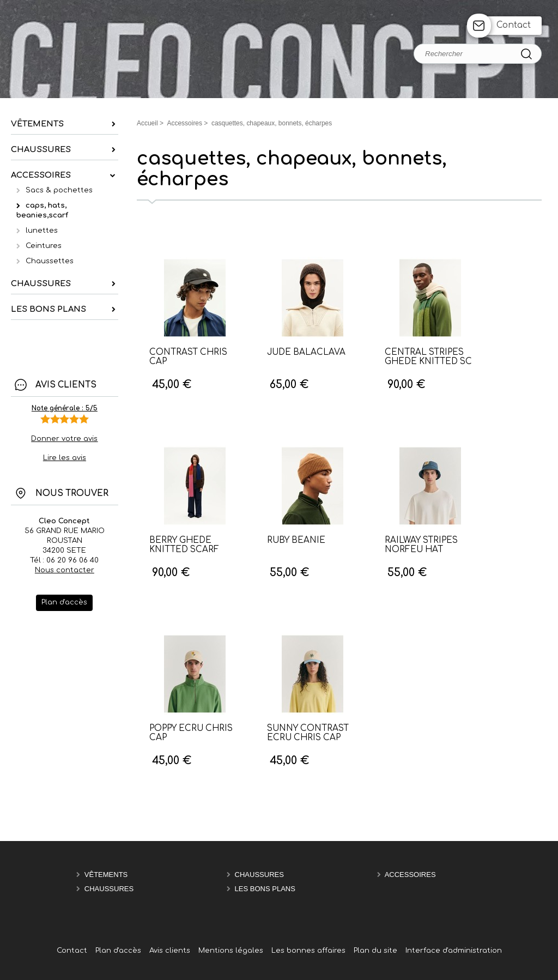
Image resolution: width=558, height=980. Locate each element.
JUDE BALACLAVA (306, 352)
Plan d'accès (118, 951)
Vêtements (106, 875)
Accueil (147, 123)
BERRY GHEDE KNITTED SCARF (184, 545)
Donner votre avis (64, 439)
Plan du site (375, 951)
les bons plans (265, 889)
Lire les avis (65, 458)
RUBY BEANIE (296, 540)
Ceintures (44, 246)
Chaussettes (50, 261)
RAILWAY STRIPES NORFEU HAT (421, 545)
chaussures (259, 875)
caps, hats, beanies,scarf (42, 210)
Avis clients (170, 951)
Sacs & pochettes (59, 190)
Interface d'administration (454, 951)
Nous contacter (65, 570)
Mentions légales (231, 951)
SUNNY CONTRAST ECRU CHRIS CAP (308, 733)
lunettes (42, 231)
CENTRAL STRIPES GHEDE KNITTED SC (428, 357)
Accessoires (410, 875)
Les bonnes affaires (308, 951)
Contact (514, 25)
